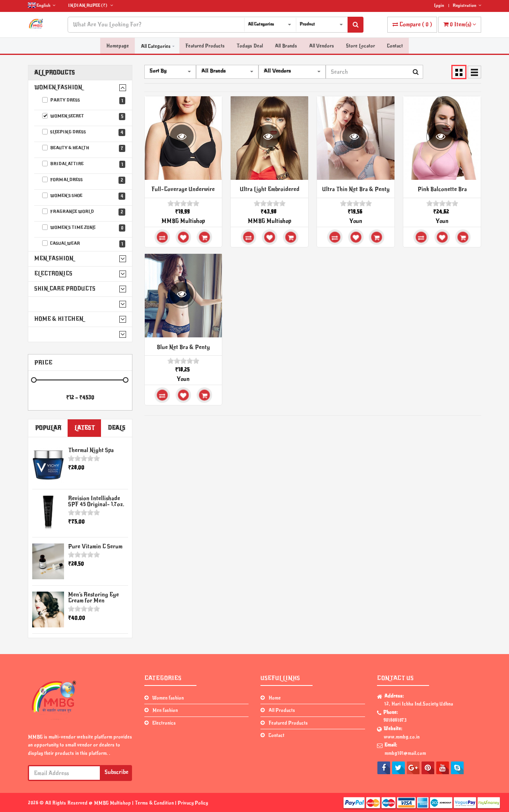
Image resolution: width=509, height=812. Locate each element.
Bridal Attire (84, 164)
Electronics (53, 274)
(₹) (90, 5)
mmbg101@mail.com (405, 753)
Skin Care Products (65, 289)
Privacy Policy (193, 803)
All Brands (286, 46)
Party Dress (84, 101)
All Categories (156, 46)
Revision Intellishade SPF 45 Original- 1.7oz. (96, 501)
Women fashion (58, 87)
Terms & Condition (155, 803)
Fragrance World (84, 212)
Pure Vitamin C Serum (95, 546)
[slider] (84, 458)
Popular (48, 428)
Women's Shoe (84, 196)
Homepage (118, 46)
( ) (412, 24)
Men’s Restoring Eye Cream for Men (93, 598)
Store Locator (360, 46)
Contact (395, 46)
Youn (356, 221)
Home (275, 698)
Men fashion (54, 258)
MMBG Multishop (183, 221)
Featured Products (205, 46)
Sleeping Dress (84, 132)
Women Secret (84, 117)
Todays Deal (250, 46)
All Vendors (322, 46)
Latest (85, 428)
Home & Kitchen (59, 319)
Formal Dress (84, 180)
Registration (467, 5)
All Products (54, 73)
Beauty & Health (84, 148)
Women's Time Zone (84, 228)
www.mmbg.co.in (402, 737)
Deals (117, 428)
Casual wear (84, 244)
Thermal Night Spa (91, 450)
